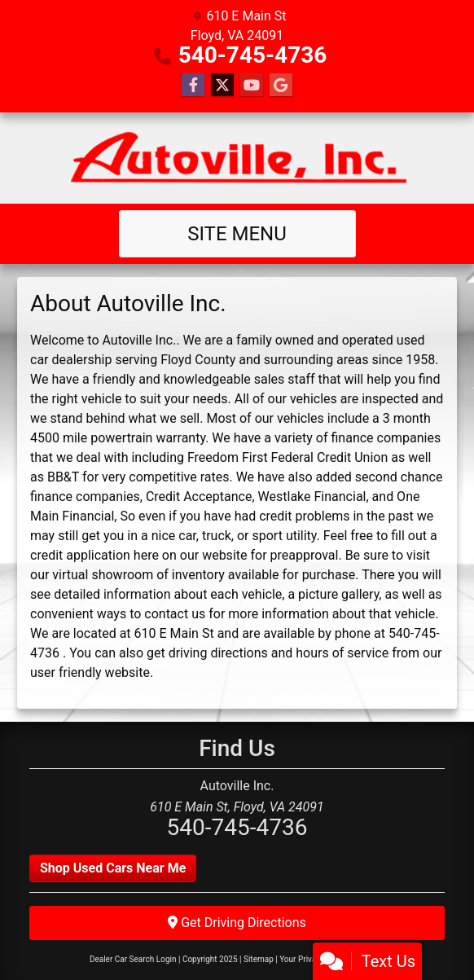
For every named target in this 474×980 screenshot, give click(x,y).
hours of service (342, 653)
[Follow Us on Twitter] (222, 86)
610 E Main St (174, 633)
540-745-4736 (253, 55)
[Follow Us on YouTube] (252, 86)
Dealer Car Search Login (133, 959)
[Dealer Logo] (237, 158)
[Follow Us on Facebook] (193, 86)
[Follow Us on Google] (281, 86)
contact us (175, 614)
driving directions (218, 653)
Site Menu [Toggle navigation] (237, 234)
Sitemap (259, 959)
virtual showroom (103, 575)
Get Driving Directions (237, 923)
